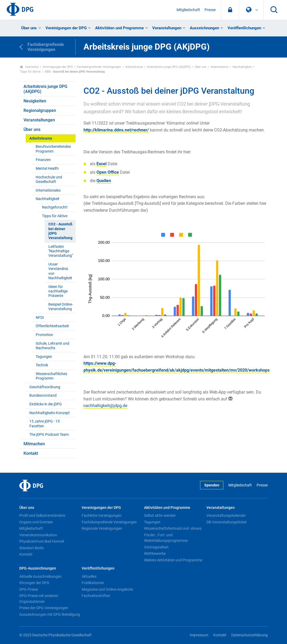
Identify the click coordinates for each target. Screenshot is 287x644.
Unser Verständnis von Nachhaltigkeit (60, 271)
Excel (101, 164)
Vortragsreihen (156, 547)
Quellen (104, 181)
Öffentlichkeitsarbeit (52, 326)
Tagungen (44, 357)
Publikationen (93, 583)
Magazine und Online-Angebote (107, 589)
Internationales (48, 190)
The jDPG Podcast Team (49, 435)
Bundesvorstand (43, 396)
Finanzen (43, 160)
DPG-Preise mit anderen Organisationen (39, 599)
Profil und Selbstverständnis (42, 515)
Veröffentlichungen (244, 28)
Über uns (29, 28)
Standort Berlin (32, 548)
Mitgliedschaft (188, 10)
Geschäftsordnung (45, 387)
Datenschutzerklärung (249, 635)
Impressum (199, 635)
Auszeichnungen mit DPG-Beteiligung (50, 614)
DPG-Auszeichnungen (38, 568)
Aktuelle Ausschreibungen (40, 576)
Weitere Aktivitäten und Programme (173, 560)
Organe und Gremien (36, 522)
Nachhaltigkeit (242, 67)
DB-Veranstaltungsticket (226, 522)
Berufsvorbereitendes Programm (53, 149)
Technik (42, 365)
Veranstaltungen (167, 28)
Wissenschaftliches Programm (51, 376)
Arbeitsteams (220, 67)
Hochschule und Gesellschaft (49, 179)
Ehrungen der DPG (34, 583)
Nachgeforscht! (55, 207)
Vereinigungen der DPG (66, 28)
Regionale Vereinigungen (102, 528)
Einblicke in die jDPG (46, 404)
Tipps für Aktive (30, 72)
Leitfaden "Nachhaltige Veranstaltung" (61, 251)
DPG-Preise (29, 589)
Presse (210, 10)
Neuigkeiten (35, 101)
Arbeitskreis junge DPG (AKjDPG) (169, 67)
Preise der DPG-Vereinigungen (44, 608)
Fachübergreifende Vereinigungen (99, 67)
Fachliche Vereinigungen (102, 515)
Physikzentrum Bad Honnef (42, 541)
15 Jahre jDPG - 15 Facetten (45, 424)
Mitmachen (34, 444)
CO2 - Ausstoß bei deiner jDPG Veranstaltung (60, 231)
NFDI (40, 318)
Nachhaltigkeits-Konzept (50, 413)
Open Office (108, 172)
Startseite (29, 67)
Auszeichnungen (204, 28)
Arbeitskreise (134, 67)
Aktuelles (89, 576)
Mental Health (47, 169)
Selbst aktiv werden (160, 515)
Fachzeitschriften (96, 596)
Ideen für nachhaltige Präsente (58, 291)
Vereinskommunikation (38, 535)
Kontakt (31, 453)
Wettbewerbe (155, 553)
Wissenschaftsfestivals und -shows (173, 528)
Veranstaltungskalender (226, 515)
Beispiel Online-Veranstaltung (61, 307)
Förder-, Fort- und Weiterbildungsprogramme (166, 538)
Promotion (44, 335)
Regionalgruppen (40, 110)
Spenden (212, 485)
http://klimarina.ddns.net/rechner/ (116, 130)
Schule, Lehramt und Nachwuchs (52, 346)
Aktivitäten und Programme (119, 28)
